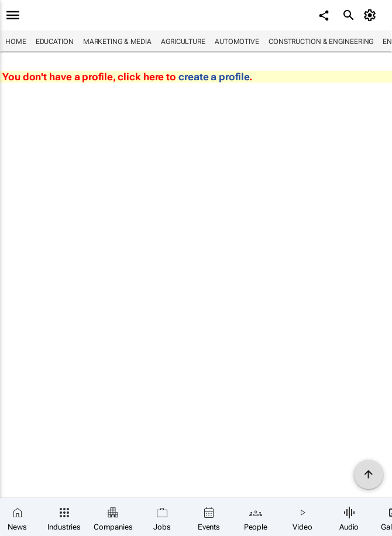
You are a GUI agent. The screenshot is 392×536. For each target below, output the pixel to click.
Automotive (237, 42)
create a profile (214, 77)
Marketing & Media (117, 42)
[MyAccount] (372, 15)
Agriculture (183, 42)
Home (16, 42)
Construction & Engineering (321, 42)
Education (55, 42)
